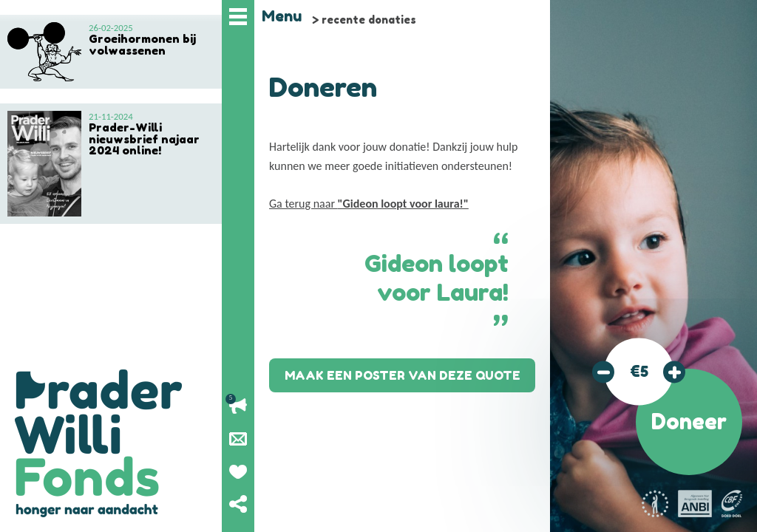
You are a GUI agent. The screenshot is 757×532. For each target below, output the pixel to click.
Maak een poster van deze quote (403, 375)
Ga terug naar (369, 204)
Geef (238, 471)
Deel (238, 504)
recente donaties (369, 20)
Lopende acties (238, 406)
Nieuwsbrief (238, 439)
